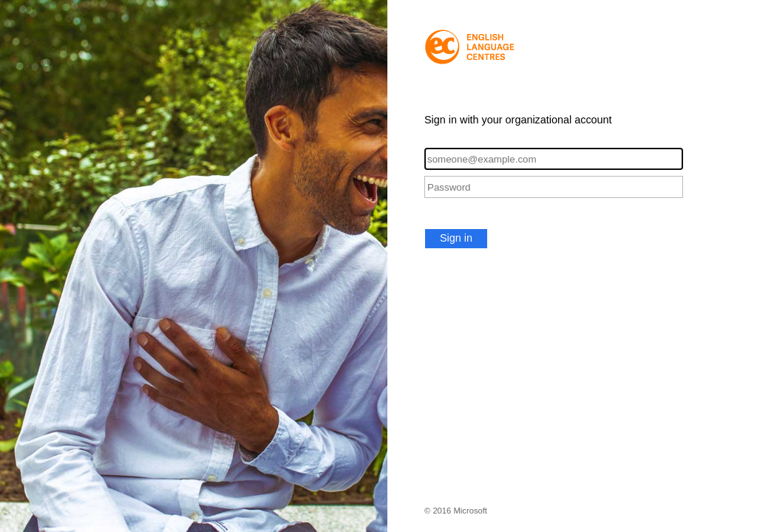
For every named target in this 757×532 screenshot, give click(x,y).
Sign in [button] (456, 238)
